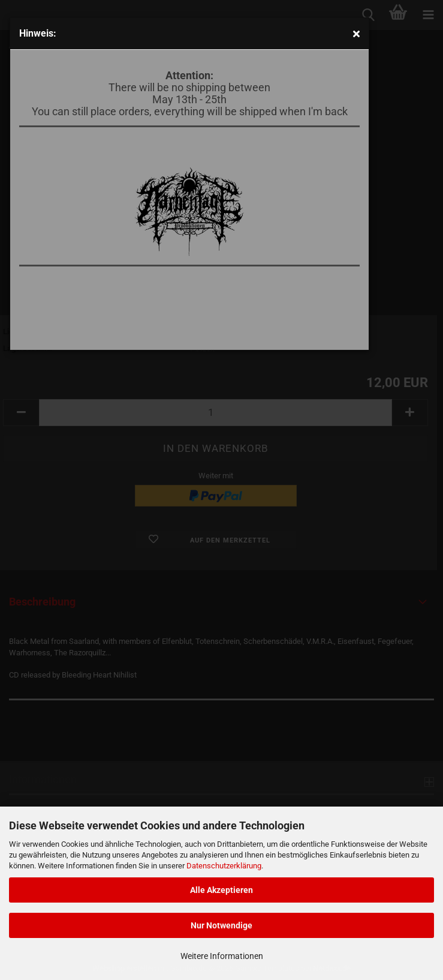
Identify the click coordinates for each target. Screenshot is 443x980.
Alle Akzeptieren (221, 890)
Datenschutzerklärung (224, 866)
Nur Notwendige (221, 925)
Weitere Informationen (222, 956)
